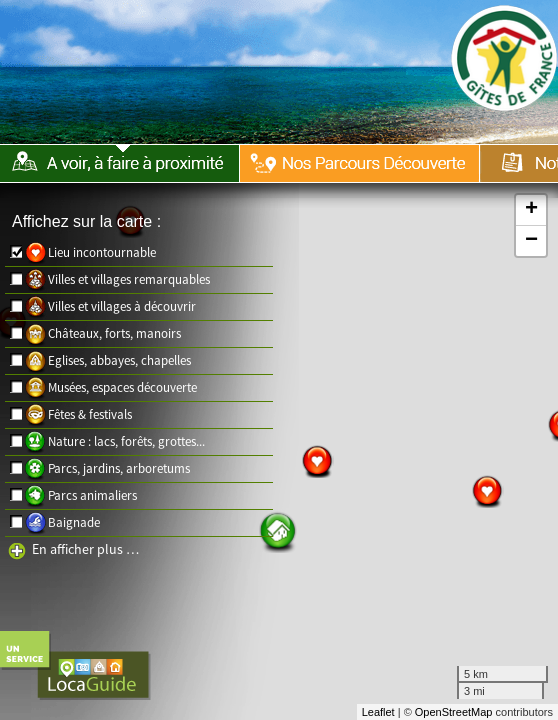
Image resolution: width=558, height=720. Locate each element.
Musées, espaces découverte (122, 387)
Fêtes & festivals (90, 414)
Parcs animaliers (92, 495)
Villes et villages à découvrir (122, 306)
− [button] (531, 241)
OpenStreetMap (454, 712)
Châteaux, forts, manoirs (114, 333)
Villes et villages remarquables (129, 279)
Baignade (74, 522)
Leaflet (378, 712)
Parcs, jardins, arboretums (119, 468)
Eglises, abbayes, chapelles (119, 360)
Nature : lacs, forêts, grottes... (126, 441)
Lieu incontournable (102, 252)
